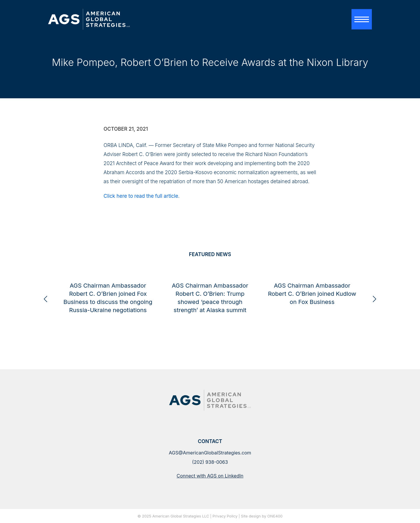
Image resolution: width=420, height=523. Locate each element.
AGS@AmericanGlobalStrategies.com (210, 453)
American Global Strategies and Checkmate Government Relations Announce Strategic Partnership (63, 316)
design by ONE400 (266, 516)
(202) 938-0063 (210, 462)
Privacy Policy (225, 516)
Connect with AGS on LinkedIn (210, 476)
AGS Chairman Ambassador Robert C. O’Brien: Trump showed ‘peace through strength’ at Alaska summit (267, 316)
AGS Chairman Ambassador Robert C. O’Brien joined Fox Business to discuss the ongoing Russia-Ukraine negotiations (165, 316)
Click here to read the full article (141, 196)
